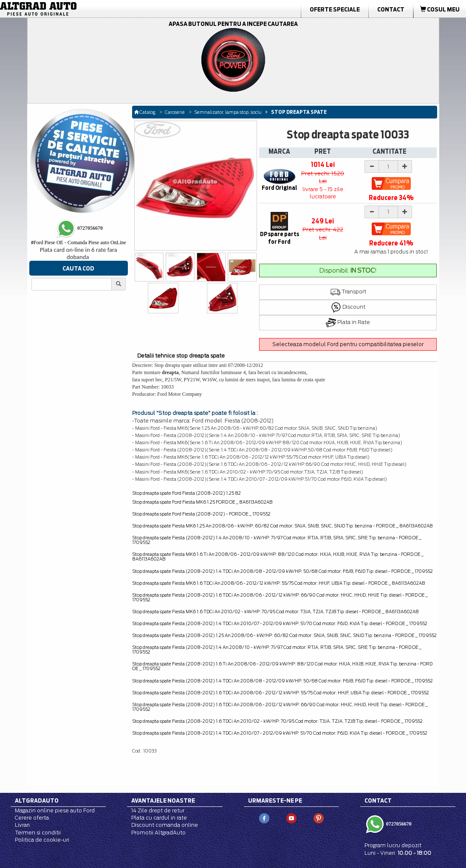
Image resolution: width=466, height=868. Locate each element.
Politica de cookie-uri (42, 840)
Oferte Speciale (335, 9)
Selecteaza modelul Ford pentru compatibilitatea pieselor (348, 344)
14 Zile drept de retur (158, 810)
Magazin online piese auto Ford (55, 810)
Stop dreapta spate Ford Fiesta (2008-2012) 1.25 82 (186, 493)
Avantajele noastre (163, 800)
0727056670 (398, 824)
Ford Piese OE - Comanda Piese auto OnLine (79, 242)
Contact (391, 9)
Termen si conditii (38, 833)
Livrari (22, 825)
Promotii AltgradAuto (158, 833)
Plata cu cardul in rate (159, 818)
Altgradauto (37, 800)
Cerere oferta (32, 818)
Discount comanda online (165, 825)
